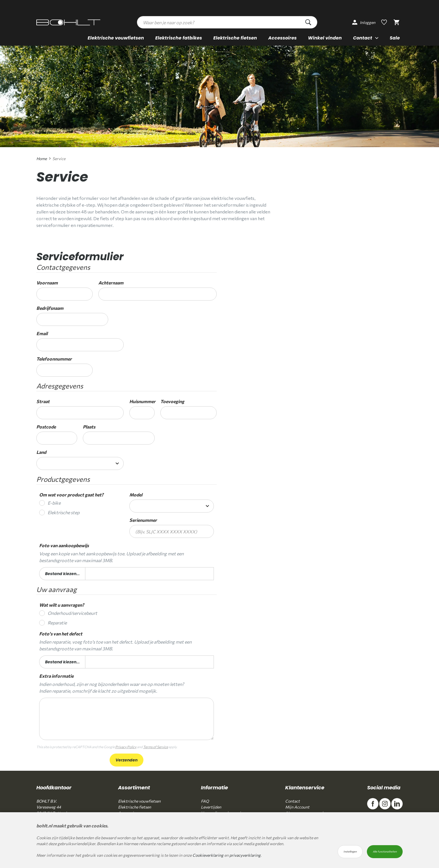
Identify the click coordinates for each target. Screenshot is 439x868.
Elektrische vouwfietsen (116, 37)
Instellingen (350, 852)
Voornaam (47, 283)
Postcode (46, 427)
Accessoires (282, 37)
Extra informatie (56, 676)
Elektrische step (64, 512)
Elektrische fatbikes (179, 37)
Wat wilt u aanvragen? (62, 605)
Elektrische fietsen (235, 37)
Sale (395, 37)
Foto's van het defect (61, 634)
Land (41, 452)
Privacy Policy (126, 747)
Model (136, 495)
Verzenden (127, 760)
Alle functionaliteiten (385, 852)
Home (42, 159)
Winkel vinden (325, 37)
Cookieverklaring (208, 855)
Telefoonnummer (54, 359)
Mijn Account (297, 807)
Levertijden (211, 807)
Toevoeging (172, 401)
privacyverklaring (245, 855)
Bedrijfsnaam (50, 308)
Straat (43, 401)
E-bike (54, 503)
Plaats (89, 427)
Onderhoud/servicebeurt (72, 613)
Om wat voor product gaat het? (71, 495)
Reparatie (57, 623)
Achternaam (111, 283)
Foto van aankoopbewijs (64, 545)
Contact (292, 801)
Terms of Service (156, 747)
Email (42, 333)
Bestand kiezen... (62, 574)
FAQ (205, 801)
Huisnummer (142, 401)
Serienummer (143, 520)
